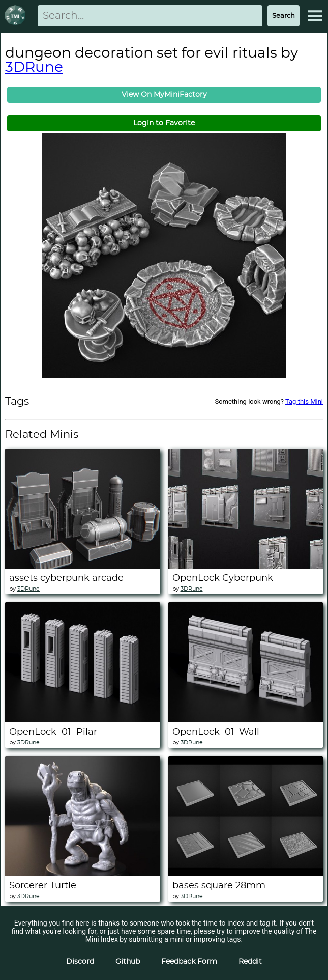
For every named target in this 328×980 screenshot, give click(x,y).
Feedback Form (189, 962)
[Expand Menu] (315, 16)
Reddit (250, 962)
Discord (80, 962)
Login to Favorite (164, 123)
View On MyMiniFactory (164, 95)
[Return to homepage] (17, 16)
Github (128, 962)
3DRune (34, 68)
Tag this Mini (304, 401)
